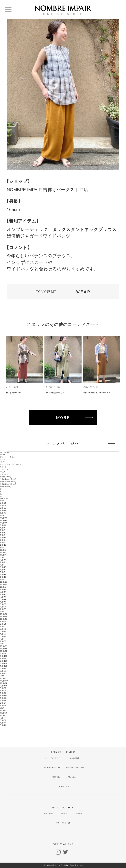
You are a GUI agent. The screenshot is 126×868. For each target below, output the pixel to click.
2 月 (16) (3, 575)
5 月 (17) (3, 567)
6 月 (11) (3, 597)
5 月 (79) (3, 631)
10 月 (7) (3, 555)
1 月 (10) (3, 545)
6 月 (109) (4, 661)
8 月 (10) (3, 528)
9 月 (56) (3, 718)
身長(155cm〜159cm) (8, 482)
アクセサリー (5, 474)
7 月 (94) (3, 659)
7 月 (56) (3, 723)
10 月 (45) (4, 619)
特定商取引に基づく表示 (75, 768)
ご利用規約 (56, 777)
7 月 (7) (3, 562)
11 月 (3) (3, 552)
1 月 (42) (3, 705)
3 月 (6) (3, 572)
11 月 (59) (4, 617)
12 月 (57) (4, 710)
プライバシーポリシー (52, 768)
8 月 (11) (3, 560)
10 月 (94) (4, 651)
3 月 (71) (3, 636)
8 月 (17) (3, 592)
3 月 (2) (3, 540)
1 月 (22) (3, 609)
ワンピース (4, 469)
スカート (3, 467)
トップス (3, 459)
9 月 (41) (3, 525)
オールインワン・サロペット (11, 464)
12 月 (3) (3, 550)
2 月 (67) (3, 703)
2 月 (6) (3, 543)
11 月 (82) (4, 649)
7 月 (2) (3, 530)
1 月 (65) (3, 641)
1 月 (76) (3, 673)
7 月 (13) (3, 594)
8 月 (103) (4, 656)
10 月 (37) (4, 715)
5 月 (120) (4, 696)
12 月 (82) (4, 646)
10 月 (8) (3, 587)
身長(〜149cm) (5, 477)
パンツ (2, 462)
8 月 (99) (3, 688)
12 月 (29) (4, 614)
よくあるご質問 (63, 786)
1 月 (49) (3, 513)
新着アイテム (49, 814)
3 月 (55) (3, 508)
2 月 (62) (3, 671)
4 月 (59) (3, 634)
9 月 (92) (3, 654)
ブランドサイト (63, 823)
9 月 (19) (3, 589)
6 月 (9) (3, 565)
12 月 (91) (4, 678)
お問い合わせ (71, 777)
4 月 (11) (3, 538)
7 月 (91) (3, 691)
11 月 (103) (4, 681)
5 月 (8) (3, 535)
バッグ (2, 472)
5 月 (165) (4, 664)
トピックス (65, 814)
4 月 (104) (4, 666)
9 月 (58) (3, 622)
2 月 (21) (3, 607)
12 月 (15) (4, 582)
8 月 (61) (3, 720)
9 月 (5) (3, 557)
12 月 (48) (4, 518)
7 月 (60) (3, 626)
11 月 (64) (4, 713)
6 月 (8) (3, 533)
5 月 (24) (3, 503)
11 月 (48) (4, 520)
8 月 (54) (3, 624)
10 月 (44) (4, 523)
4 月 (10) (3, 570)
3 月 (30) (3, 604)
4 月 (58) (3, 698)
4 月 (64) (3, 506)
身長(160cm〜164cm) (8, 484)
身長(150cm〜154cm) (8, 479)
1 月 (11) (3, 577)
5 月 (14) (3, 599)
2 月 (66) (3, 639)
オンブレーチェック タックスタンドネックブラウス (62, 229)
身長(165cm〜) (5, 487)
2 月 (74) (3, 510)
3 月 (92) (3, 701)
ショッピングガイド (52, 758)
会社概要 (79, 814)
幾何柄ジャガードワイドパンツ (39, 236)
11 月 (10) (4, 585)
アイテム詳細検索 (73, 758)
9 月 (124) (4, 686)
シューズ (3, 454)
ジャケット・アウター (8, 457)
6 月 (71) (3, 629)
